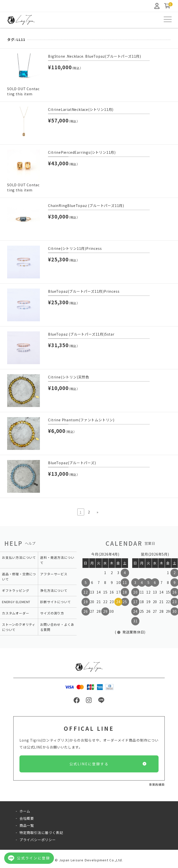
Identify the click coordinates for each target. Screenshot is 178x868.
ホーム (25, 811)
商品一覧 (27, 825)
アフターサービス (54, 574)
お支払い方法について (19, 557)
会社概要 (27, 818)
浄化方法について (54, 590)
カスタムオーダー (16, 613)
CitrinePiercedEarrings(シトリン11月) (82, 152)
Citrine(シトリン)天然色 (69, 377)
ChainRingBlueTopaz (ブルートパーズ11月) (86, 205)
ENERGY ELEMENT (16, 602)
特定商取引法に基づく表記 (41, 833)
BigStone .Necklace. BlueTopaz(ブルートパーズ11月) (95, 56)
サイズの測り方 (52, 613)
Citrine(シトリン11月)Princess (75, 248)
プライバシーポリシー (38, 840)
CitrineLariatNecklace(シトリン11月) (81, 109)
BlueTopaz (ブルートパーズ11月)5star (81, 334)
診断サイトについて (55, 602)
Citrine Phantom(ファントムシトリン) (81, 420)
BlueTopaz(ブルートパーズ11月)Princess (84, 291)
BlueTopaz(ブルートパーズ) (72, 463)
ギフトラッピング (16, 590)
